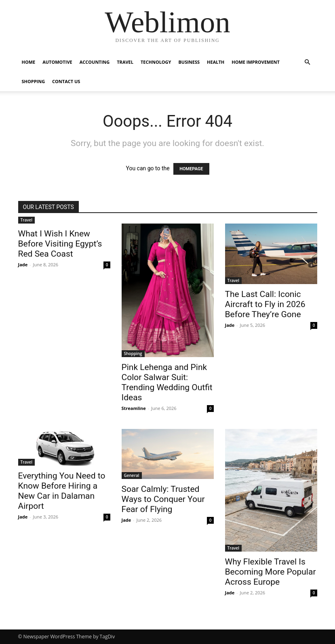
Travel (125, 62)
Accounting (95, 62)
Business (189, 62)
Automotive (57, 62)
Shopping (34, 81)
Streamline (134, 408)
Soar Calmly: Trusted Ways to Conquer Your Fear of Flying (163, 499)
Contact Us (66, 81)
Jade (23, 264)
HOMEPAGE (191, 169)
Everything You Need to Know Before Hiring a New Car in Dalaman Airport (62, 491)
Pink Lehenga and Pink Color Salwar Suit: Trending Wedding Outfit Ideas (167, 382)
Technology (156, 62)
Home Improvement (256, 62)
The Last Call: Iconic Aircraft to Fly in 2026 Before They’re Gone (265, 304)
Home (29, 62)
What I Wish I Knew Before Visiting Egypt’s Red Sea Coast (60, 244)
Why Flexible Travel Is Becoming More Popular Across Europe (271, 572)
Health (216, 62)
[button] (308, 62)
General (132, 475)
